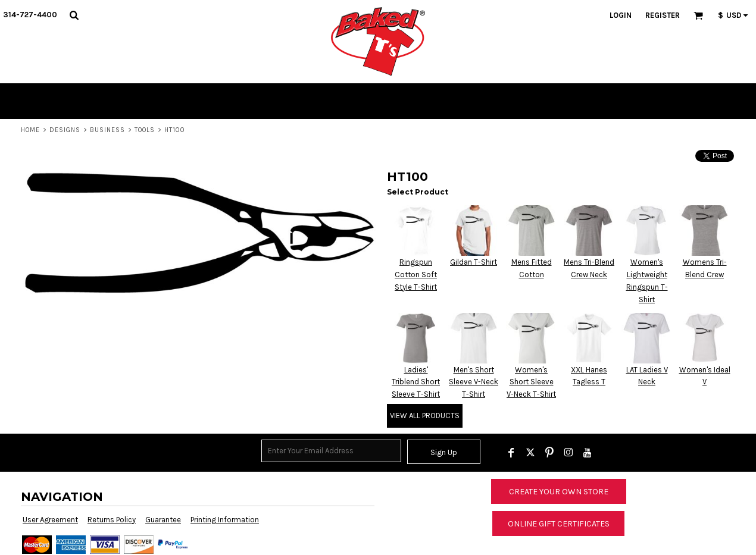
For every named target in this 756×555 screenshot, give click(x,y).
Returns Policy (112, 520)
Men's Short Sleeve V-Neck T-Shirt (474, 382)
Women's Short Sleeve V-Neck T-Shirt (531, 382)
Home (30, 130)
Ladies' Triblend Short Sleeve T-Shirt (416, 382)
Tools (145, 130)
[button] (74, 15)
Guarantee (163, 520)
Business (108, 130)
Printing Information (225, 520)
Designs (65, 130)
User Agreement (50, 520)
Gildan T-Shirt (474, 262)
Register (663, 15)
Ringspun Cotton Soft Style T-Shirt (416, 275)
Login (621, 15)
